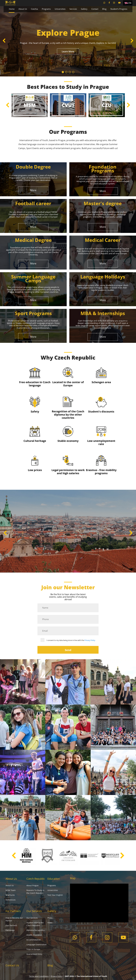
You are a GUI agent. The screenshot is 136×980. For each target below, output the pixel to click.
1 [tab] (63, 72)
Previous (4, 41)
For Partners (13, 911)
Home (12, 9)
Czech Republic (36, 879)
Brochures (10, 895)
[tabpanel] (68, 41)
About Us (23, 9)
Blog (104, 9)
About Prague (32, 885)
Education (54, 879)
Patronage (10, 930)
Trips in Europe (33, 949)
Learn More (68, 51)
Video (50, 923)
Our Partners (11, 925)
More (33, 190)
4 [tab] (73, 72)
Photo (50, 918)
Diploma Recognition (36, 930)
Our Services (34, 911)
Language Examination (37, 944)
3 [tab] (70, 72)
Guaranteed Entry (34, 954)
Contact (95, 9)
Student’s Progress (119, 9)
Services (73, 9)
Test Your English (55, 895)
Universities (60, 9)
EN (130, 3)
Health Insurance (34, 935)
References (11, 900)
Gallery (84, 9)
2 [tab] (66, 72)
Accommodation (34, 940)
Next (132, 41)
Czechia (34, 9)
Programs (46, 9)
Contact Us (12, 965)
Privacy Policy (90, 640)
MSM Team (11, 890)
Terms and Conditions (39, 976)
